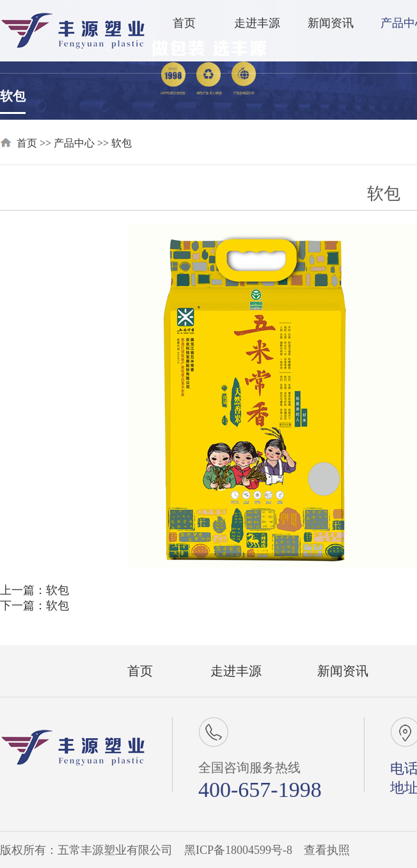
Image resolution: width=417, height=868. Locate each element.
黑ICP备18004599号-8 (238, 850)
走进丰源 (257, 23)
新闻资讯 (331, 23)
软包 (13, 96)
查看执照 (327, 850)
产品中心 (74, 143)
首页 (184, 23)
